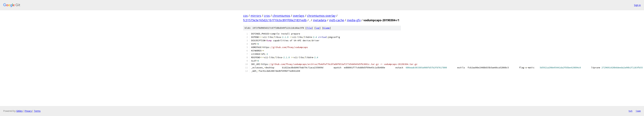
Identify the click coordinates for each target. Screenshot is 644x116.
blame (327, 28)
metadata (320, 20)
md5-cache (337, 20)
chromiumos (281, 16)
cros (267, 16)
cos (245, 16)
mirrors (256, 16)
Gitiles (19, 111)
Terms (37, 111)
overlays (299, 16)
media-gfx (354, 20)
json (638, 111)
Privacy (28, 111)
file (309, 28)
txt (630, 111)
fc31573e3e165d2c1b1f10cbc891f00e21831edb (275, 20)
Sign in (637, 5)
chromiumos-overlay (321, 16)
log (317, 28)
